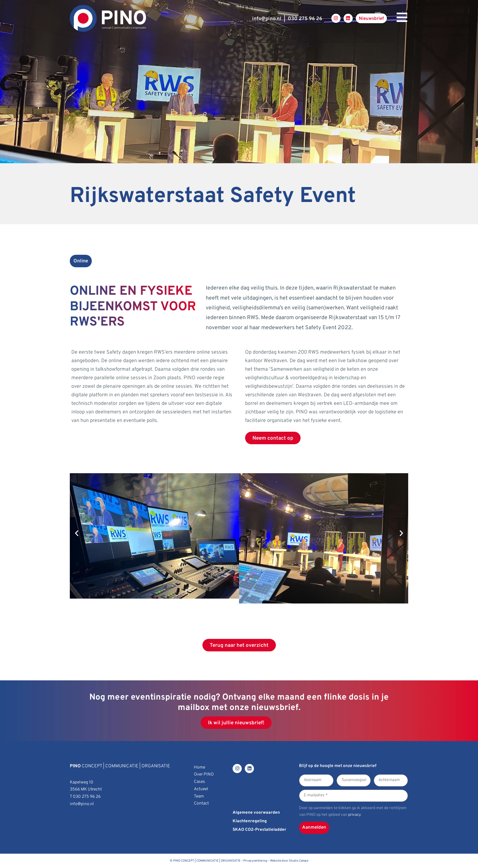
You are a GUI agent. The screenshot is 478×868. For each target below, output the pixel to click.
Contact (201, 803)
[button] (77, 533)
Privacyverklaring (255, 861)
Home (200, 767)
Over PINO (204, 774)
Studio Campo (299, 861)
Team (199, 796)
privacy (354, 815)
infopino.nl (267, 19)
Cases (200, 782)
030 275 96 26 (305, 19)
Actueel (201, 789)
